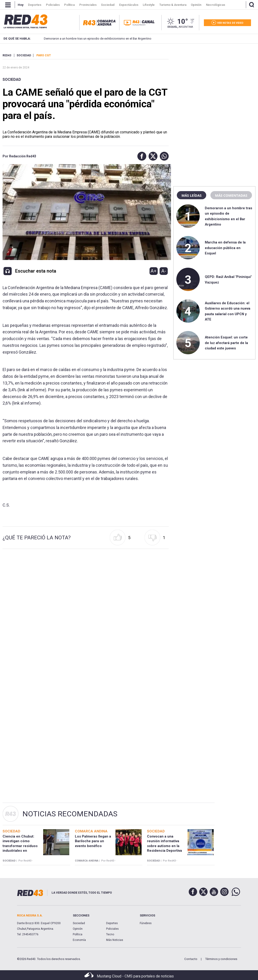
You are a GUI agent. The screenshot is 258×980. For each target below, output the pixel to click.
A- (164, 271)
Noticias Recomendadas (70, 814)
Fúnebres (146, 923)
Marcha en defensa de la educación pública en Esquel (225, 248)
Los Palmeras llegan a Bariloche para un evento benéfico (93, 841)
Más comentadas (231, 195)
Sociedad (12, 79)
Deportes (112, 923)
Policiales (112, 929)
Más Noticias (115, 940)
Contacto (191, 959)
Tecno (110, 934)
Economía (79, 940)
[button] (141, 156)
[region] (214, 83)
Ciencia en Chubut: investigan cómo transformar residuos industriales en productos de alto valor (22, 846)
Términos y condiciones (221, 959)
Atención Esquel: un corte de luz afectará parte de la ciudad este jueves (226, 343)
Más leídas (192, 195)
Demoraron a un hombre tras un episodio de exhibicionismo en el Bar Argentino (90, 39)
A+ (153, 271)
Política (78, 934)
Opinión (78, 929)
